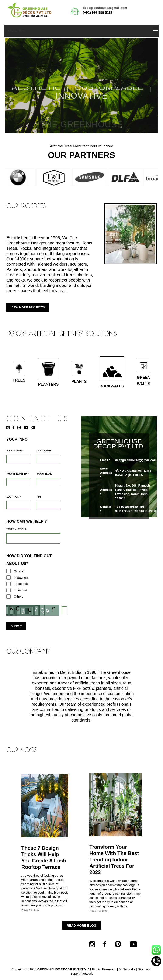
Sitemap (144, 969)
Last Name (45, 451)
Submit (16, 626)
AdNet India (127, 969)
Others (19, 596)
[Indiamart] (8, 590)
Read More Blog (81, 925)
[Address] (18, 505)
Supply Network (81, 974)
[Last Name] (48, 459)
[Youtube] (27, 428)
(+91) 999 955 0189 (98, 13)
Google (19, 571)
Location (14, 497)
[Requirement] (33, 539)
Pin (39, 497)
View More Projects (28, 307)
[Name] (18, 459)
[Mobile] (18, 482)
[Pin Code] (48, 505)
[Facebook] (14, 428)
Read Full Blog (30, 910)
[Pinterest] (20, 428)
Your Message (17, 529)
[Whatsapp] (34, 428)
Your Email (44, 474)
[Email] (48, 482)
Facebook (21, 584)
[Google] (8, 571)
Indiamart (20, 590)
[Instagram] (9, 428)
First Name (15, 451)
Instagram (21, 577)
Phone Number (18, 474)
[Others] (8, 597)
